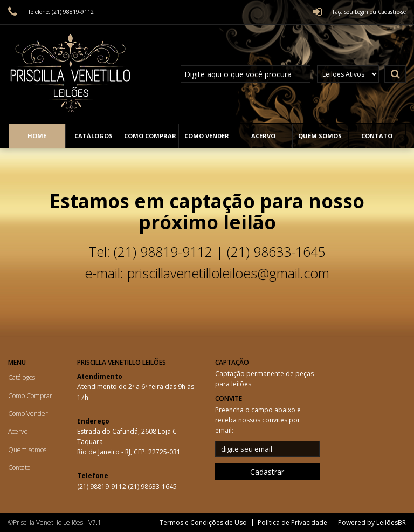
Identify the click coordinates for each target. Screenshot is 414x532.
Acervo (263, 136)
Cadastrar (267, 472)
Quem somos (320, 136)
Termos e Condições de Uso (203, 523)
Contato (377, 136)
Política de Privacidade (292, 523)
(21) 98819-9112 (102, 486)
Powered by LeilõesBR (372, 523)
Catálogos (94, 136)
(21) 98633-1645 (152, 486)
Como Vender (207, 136)
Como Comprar (150, 136)
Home (37, 136)
